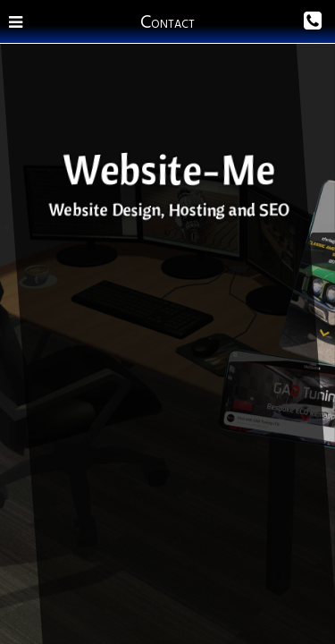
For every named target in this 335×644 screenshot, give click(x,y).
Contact (167, 22)
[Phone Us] (283, 21)
